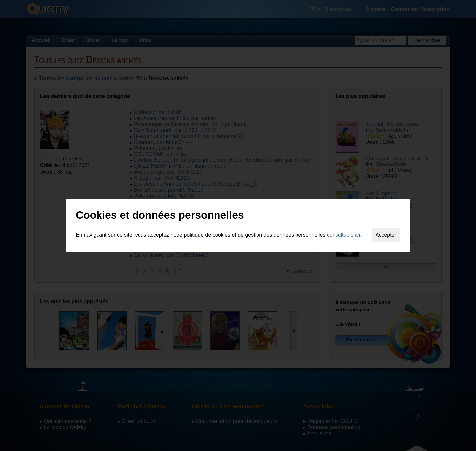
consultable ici (344, 235)
